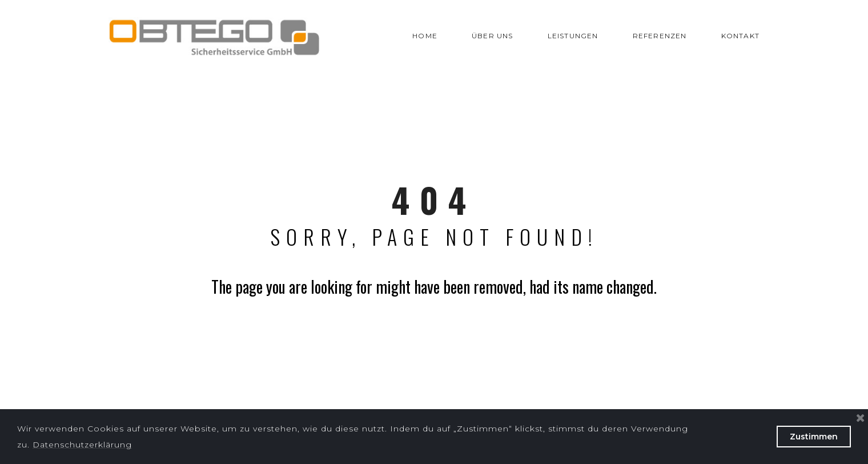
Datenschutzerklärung (82, 445)
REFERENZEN (660, 36)
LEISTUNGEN (573, 36)
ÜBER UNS (493, 36)
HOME (425, 36)
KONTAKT (740, 36)
